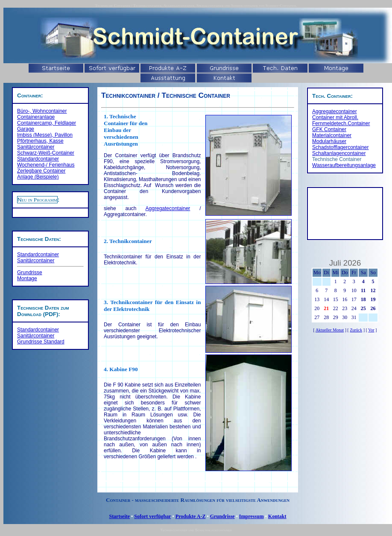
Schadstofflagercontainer (341, 147)
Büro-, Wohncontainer (42, 111)
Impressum (252, 516)
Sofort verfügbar (152, 516)
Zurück (356, 330)
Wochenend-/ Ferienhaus (46, 165)
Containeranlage (36, 117)
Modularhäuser (329, 141)
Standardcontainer (38, 159)
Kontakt (277, 516)
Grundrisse (30, 272)
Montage (27, 278)
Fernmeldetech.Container (341, 123)
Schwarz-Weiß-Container (46, 153)
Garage (26, 129)
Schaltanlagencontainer (339, 153)
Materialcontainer (332, 135)
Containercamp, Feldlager (47, 123)
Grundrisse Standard (41, 342)
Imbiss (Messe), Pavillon (45, 135)
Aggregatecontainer (168, 208)
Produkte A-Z (191, 516)
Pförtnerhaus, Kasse (40, 141)
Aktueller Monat (330, 330)
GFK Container (329, 129)
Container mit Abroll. (335, 117)
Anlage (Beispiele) (38, 177)
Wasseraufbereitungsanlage (344, 165)
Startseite (119, 516)
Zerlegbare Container (41, 171)
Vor (371, 330)
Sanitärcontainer (36, 147)
